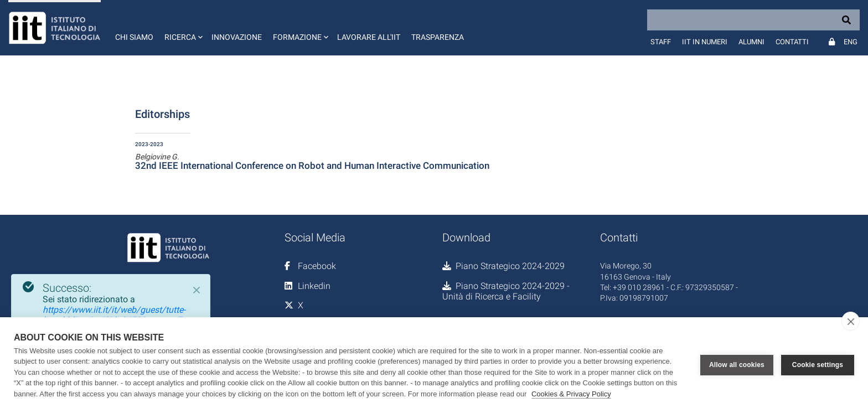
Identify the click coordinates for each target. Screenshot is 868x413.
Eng (851, 42)
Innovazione (237, 37)
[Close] (197, 290)
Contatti (792, 42)
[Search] (753, 20)
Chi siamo (134, 37)
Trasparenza (438, 37)
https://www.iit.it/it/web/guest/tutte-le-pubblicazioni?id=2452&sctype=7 (114, 315)
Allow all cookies (737, 365)
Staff (661, 42)
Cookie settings (818, 365)
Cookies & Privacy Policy (571, 394)
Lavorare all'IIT (369, 37)
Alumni (751, 42)
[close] (851, 321)
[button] (182, 28)
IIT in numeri (705, 42)
